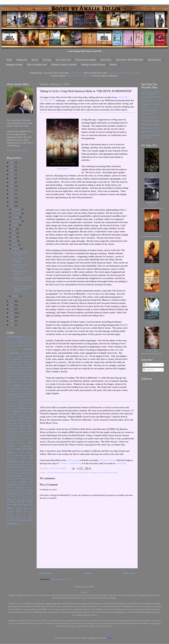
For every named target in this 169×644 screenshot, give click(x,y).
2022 (12, 174)
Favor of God (12, 409)
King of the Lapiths (17, 437)
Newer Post (46, 573)
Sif (14, 487)
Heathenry (29, 417)
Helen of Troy (19, 423)
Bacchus (23, 367)
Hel (16, 420)
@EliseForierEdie (107, 460)
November (17, 213)
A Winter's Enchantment (70, 463)
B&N (66, 169)
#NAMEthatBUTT (16, 337)
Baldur (30, 367)
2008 (12, 321)
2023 (12, 170)
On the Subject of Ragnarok (19, 260)
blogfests (16, 373)
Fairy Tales (16, 403)
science (23, 482)
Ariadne (14, 362)
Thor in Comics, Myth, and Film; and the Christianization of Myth (151, 94)
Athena (9, 367)
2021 (12, 178)
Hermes (30, 426)
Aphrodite (29, 356)
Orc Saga (47, 60)
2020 (12, 182)
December (17, 209)
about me (22, 343)
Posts (146, 365)
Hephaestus (29, 423)
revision (18, 476)
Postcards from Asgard (86, 60)
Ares (8, 362)
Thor (10, 508)
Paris (9, 464)
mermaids (20, 443)
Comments (149, 370)
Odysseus (23, 456)
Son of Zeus (106, 60)
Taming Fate (95, 473)
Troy (18, 511)
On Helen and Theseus (150, 121)
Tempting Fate (17, 493)
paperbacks (29, 462)
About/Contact (154, 60)
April (15, 241)
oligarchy (23, 459)
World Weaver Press (109, 473)
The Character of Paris (150, 124)
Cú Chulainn (28, 391)
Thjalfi (30, 505)
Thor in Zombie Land (37, 65)
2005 (12, 325)
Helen (21, 420)
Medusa (30, 440)
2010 (12, 313)
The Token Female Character (19, 272)
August (15, 225)
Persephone (22, 464)
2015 (12, 202)
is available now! (76, 73)
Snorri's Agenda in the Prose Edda (150, 136)
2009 (12, 317)
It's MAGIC (11, 434)
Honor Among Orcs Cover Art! (20, 266)
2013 (12, 301)
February (16, 249)
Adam (31, 343)
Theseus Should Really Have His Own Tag (20, 503)
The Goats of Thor (149, 117)
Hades (13, 417)
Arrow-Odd (22, 362)
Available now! (152, 265)
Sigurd (18, 487)
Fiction (23, 408)
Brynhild (18, 379)
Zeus (19, 524)
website (70, 460)
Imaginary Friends (14, 65)
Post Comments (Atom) (60, 579)
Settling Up (22, 485)
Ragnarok (30, 473)
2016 (12, 198)
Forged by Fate (19, 411)
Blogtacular (22, 60)
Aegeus (9, 346)
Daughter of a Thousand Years (20, 394)
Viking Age (21, 514)
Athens (16, 367)
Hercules (23, 426)
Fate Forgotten (27, 403)
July (14, 229)
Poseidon (29, 470)
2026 (12, 162)
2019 (12, 186)
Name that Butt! (24, 449)
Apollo (9, 359)
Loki (18, 440)
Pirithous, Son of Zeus (150, 131)
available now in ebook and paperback (123, 73)
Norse (11, 452)
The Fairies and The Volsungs (20, 253)
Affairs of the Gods (25, 345)
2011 (12, 309)
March (15, 245)
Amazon (60, 169)
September (17, 221)
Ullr (25, 512)
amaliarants (10, 356)
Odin (16, 455)
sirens (24, 487)
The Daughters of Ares (151, 128)
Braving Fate (17, 376)
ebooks (23, 397)
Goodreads (120, 463)
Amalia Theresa (27, 353)
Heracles (15, 426)
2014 (12, 206)
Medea (24, 440)
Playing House (22, 467)
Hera (9, 426)
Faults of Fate (28, 406)
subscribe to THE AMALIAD (78, 76)
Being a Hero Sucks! (150, 100)
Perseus (30, 464)
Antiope (19, 356)
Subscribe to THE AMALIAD (129, 60)
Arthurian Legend (14, 365)
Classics (17, 385)
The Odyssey (22, 496)
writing (11, 524)
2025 (12, 167)
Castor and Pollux (20, 382)
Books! (35, 60)
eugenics (14, 400)
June (14, 233)
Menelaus (10, 443)
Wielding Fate (21, 517)
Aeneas (14, 346)
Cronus (19, 391)
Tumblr (16, 150)
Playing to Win (19, 470)
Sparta (13, 490)
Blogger (110, 638)
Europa (20, 400)
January (16, 296)
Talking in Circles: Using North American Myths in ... (22, 280)
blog (76, 460)
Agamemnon (11, 349)
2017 (12, 194)
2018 (12, 190)
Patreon (113, 65)
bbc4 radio (11, 370)
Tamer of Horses (21, 490)
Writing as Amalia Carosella (64, 65)
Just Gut (21, 434)
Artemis (30, 362)
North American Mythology (78, 473)
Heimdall (10, 420)
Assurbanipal (29, 365)
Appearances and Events (23, 359)
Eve (25, 400)
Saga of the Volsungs (19, 479)
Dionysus (16, 397)
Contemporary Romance (20, 389)
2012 (12, 305)
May (14, 237)
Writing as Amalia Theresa (93, 65)
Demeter (9, 397)
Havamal (20, 417)
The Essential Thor (149, 110)
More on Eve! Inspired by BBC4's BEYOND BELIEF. (22, 289)
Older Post (129, 573)
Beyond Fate (20, 370)
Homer (22, 429)
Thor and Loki (147, 114)
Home (9, 60)
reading (9, 476)
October (16, 217)
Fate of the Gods (63, 60)
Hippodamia (12, 429)
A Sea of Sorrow (18, 340)
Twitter (10, 150)
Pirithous (11, 467)
